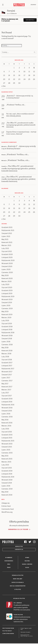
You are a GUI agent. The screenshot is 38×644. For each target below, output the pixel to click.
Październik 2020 (8, 260)
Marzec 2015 (6, 462)
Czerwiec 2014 (7, 489)
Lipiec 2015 (6, 450)
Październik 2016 (8, 405)
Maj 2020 (5, 275)
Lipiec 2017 (6, 378)
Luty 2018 (5, 357)
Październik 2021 (8, 230)
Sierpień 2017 (7, 375)
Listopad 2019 (7, 293)
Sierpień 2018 (7, 339)
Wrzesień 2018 (7, 336)
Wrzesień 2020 (7, 263)
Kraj (9, 564)
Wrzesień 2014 (7, 480)
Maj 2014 (5, 492)
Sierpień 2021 (7, 233)
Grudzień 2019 (7, 290)
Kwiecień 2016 (7, 423)
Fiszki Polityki (18, 615)
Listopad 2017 (7, 366)
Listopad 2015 (7, 438)
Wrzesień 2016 (7, 408)
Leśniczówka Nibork (8, 634)
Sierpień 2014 (7, 483)
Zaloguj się (6, 503)
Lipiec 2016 (6, 414)
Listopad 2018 (7, 330)
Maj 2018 (5, 348)
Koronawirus (9, 561)
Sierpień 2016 (7, 411)
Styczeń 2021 (7, 251)
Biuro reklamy (18, 579)
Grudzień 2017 (7, 363)
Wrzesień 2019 (7, 300)
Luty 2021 (5, 248)
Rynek (27, 558)
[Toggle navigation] (3, 5)
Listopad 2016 (7, 402)
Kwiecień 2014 (7, 495)
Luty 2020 (5, 284)
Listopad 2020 (7, 257)
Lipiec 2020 (6, 269)
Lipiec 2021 (6, 236)
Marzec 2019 (6, 318)
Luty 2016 (5, 429)
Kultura (27, 561)
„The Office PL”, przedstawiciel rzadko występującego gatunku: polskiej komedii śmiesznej (18, 168)
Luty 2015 (5, 465)
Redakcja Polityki (18, 575)
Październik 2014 (8, 477)
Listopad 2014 (7, 474)
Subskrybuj (30, 20)
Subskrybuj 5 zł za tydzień (18, 529)
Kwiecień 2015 (7, 459)
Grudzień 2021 (7, 227)
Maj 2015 (5, 456)
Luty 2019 (5, 321)
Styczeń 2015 (7, 468)
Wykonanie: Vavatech (25, 632)
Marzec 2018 (6, 354)
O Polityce (18, 589)
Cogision (26, 628)
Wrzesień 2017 (7, 372)
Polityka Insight (7, 631)
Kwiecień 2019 (7, 315)
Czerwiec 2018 (7, 345)
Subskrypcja (19, 549)
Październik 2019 (8, 297)
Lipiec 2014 (6, 486)
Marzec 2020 (7, 281)
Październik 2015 (8, 441)
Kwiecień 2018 (7, 351)
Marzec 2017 (6, 390)
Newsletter (19, 546)
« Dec (4, 86)
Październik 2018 (8, 333)
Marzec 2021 (6, 245)
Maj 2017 (5, 384)
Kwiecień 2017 (7, 387)
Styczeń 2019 (7, 324)
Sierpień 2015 (7, 447)
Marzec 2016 (6, 426)
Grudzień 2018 (7, 327)
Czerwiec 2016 (7, 417)
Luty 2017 (5, 393)
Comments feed (8, 509)
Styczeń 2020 (7, 287)
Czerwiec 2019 (7, 309)
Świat (9, 568)
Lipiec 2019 (6, 306)
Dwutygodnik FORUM (8, 628)
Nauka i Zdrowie (27, 564)
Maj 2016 (5, 420)
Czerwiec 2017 (7, 381)
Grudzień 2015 (7, 435)
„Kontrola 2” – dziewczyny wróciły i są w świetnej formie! (19, 147)
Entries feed (6, 506)
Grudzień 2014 (7, 471)
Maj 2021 (5, 239)
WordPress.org (7, 512)
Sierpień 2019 (7, 303)
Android (19, 603)
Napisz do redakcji (18, 582)
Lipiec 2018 (6, 342)
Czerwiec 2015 (7, 453)
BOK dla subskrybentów (18, 586)
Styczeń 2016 (7, 432)
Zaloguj (33, 5)
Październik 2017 (8, 369)
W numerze (9, 558)
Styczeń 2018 (7, 360)
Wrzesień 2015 (7, 444)
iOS (15, 603)
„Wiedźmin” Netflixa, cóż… (18, 154)
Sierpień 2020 (7, 266)
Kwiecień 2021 (7, 242)
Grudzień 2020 (7, 254)
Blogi (27, 568)
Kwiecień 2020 (7, 278)
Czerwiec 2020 (7, 272)
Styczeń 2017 (7, 396)
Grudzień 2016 (7, 399)
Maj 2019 (5, 312)
